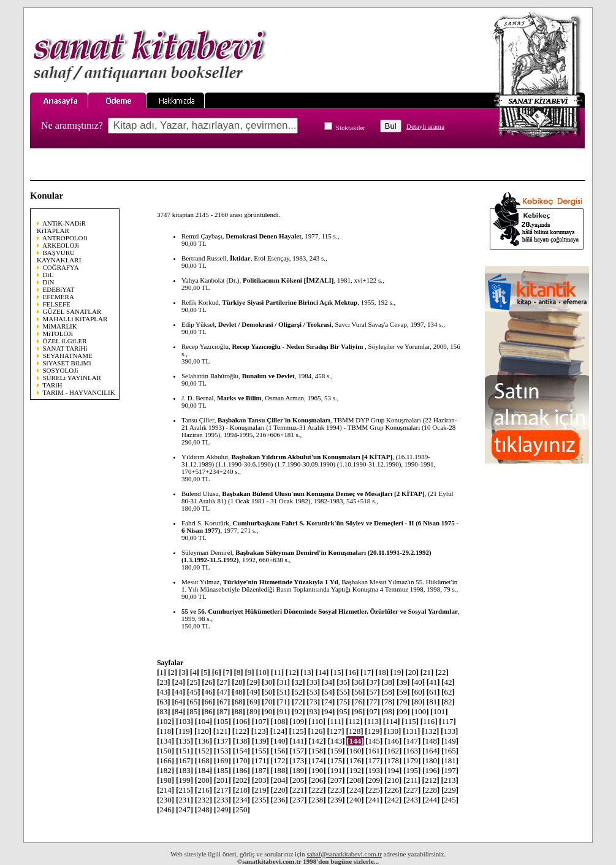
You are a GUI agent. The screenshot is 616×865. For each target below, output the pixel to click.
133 (449, 731)
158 (317, 751)
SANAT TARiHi (65, 348)
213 (450, 780)
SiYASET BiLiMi (67, 363)
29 (254, 682)
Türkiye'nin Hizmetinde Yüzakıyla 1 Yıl (281, 582)
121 (222, 731)
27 (224, 682)
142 (317, 741)
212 (431, 780)
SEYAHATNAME (68, 356)
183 (184, 770)
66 (208, 702)
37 (373, 682)
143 (336, 741)
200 (203, 780)
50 (268, 692)
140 (279, 741)
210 (393, 780)
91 (283, 711)
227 (412, 790)
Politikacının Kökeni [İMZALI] (288, 280)
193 (374, 770)
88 (238, 711)
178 (393, 760)
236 (279, 800)
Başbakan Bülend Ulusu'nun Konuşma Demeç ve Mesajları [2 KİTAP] (323, 493)
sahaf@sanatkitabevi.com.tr (344, 854)
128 (354, 731)
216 (203, 790)
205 (298, 780)
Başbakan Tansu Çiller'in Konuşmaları (274, 420)
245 (450, 800)
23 (164, 682)
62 (448, 692)
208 (355, 780)
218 (241, 790)
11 (277, 672)
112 (354, 721)
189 (298, 770)
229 (450, 790)
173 (298, 760)
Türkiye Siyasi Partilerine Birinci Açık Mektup (290, 302)
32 (298, 682)
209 (374, 780)
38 (389, 682)
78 (389, 702)
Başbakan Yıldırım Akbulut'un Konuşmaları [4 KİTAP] (312, 457)
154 (241, 751)
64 (178, 702)
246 (165, 810)
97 (373, 711)
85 (194, 711)
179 (412, 760)
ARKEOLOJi (61, 245)
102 (165, 721)
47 (224, 692)
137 (222, 741)
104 (203, 721)
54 (329, 692)
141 (298, 741)
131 (411, 731)
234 (241, 800)
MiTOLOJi (58, 333)
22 (442, 672)
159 (336, 751)
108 (279, 721)
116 (429, 721)
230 (165, 800)
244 (431, 800)
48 (238, 692)
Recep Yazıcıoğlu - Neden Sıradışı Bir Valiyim (298, 346)
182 (165, 770)
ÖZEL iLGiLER (65, 341)
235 (260, 800)
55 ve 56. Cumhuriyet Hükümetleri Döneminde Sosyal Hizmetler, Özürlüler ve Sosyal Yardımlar (320, 611)
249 (222, 810)
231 (184, 800)
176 (355, 760)
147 (412, 741)
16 (352, 672)
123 (260, 731)
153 (222, 751)
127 (335, 731)
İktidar (240, 258)
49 (254, 692)
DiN (49, 282)
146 (393, 741)
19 (397, 672)
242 (393, 800)
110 (317, 721)
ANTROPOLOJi (65, 238)
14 (322, 672)
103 (184, 721)
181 (450, 760)
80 (418, 702)
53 (313, 692)
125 (298, 731)
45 (194, 692)
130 (392, 731)
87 (224, 711)
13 (307, 672)
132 (430, 731)
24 (178, 682)
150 (165, 751)
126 (317, 731)
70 (268, 702)
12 (292, 672)
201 (222, 780)
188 (279, 770)
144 (355, 741)
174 (317, 760)
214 (165, 790)
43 (164, 692)
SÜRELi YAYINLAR (72, 378)
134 (165, 741)
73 (313, 702)
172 (279, 760)
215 (184, 790)
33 (313, 682)
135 (184, 741)
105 (222, 721)
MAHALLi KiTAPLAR (75, 319)
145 (374, 741)
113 (373, 721)
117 (447, 721)
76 (359, 702)
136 (203, 741)
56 (359, 692)
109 (298, 721)
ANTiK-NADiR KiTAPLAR (61, 227)
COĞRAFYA (61, 267)
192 (355, 770)
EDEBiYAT (59, 289)
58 (389, 692)
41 (433, 682)
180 (431, 760)
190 (317, 770)
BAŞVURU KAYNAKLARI (59, 256)
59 (403, 692)
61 (433, 692)
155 (260, 751)
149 (450, 741)
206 (317, 780)
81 (433, 702)
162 (393, 751)
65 (194, 702)
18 (382, 672)
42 (448, 682)
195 (412, 770)
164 (431, 751)
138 (241, 741)
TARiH (52, 385)
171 (260, 760)
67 (224, 702)
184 (203, 770)
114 (392, 721)
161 (374, 751)
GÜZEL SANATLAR (72, 311)
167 (184, 760)
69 (254, 702)
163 (412, 751)
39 (403, 682)
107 (260, 721)
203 (260, 780)
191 (336, 770)
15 (337, 672)
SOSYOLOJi (61, 370)
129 (373, 731)
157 (298, 751)
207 (336, 780)
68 (238, 702)
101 (439, 711)
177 (374, 760)
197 (450, 770)
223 (336, 790)
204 (279, 780)
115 (410, 721)
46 (208, 692)
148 (431, 741)
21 (427, 672)
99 (403, 711)
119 (184, 731)
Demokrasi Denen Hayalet (263, 236)
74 (329, 702)
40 (418, 682)
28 (238, 682)
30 (268, 682)
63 (164, 702)
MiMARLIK (60, 326)
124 (279, 731)
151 (184, 751)
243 (412, 800)
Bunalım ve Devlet (268, 376)
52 (298, 692)
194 (393, 770)
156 (279, 751)
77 (373, 702)
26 (208, 682)
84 (178, 711)
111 (336, 721)
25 (194, 682)
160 (355, 751)
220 (279, 790)
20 (412, 672)
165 (450, 751)
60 (418, 692)
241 (374, 800)
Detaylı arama (425, 126)
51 (283, 692)
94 (329, 711)
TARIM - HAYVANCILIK (78, 392)
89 (254, 711)
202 (241, 780)
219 (260, 790)
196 (431, 770)
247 (184, 810)
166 (165, 760)
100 (420, 711)
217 (222, 790)
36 (359, 682)
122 (241, 731)
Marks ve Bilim (239, 398)
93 (313, 711)
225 (374, 790)
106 (241, 721)
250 (241, 810)
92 (298, 711)
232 (203, 800)
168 (203, 760)
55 (343, 692)
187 (260, 770)
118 (165, 731)
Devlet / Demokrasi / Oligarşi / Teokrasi (275, 324)
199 (184, 780)
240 (355, 800)
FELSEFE (57, 304)
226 (393, 790)
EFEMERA (59, 297)
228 (431, 790)
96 (359, 711)
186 (241, 770)
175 (336, 760)
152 (203, 751)
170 (241, 760)
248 (203, 810)
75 (343, 702)
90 (268, 711)
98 (389, 711)
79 (403, 702)
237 (298, 800)
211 (412, 780)
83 (164, 711)
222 (317, 790)
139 (260, 741)
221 (298, 790)
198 (165, 780)
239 (336, 800)
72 (298, 702)
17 (367, 672)
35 (343, 682)
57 (373, 692)
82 (448, 702)
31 (283, 682)
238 (317, 800)
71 (283, 702)
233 (222, 800)
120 (203, 731)
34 (329, 682)
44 (178, 692)
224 (355, 790)
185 (222, 770)
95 (343, 711)
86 (208, 711)
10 (262, 672)
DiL (48, 275)
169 (222, 760)
